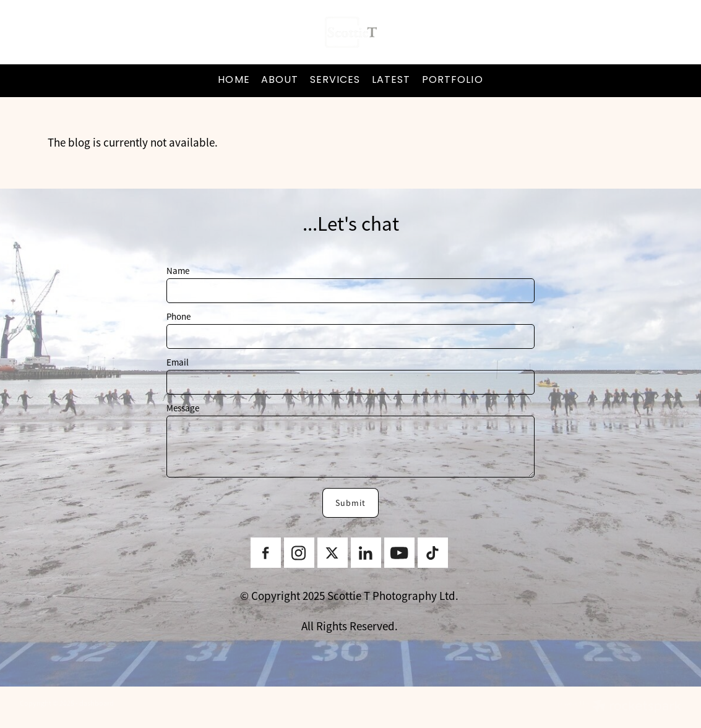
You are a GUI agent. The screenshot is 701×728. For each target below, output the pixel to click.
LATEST (391, 80)
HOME (234, 80)
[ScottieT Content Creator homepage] (350, 32)
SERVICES (335, 80)
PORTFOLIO (453, 80)
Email (178, 362)
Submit (350, 503)
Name (178, 271)
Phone (178, 316)
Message (183, 408)
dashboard (97, 703)
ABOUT (280, 80)
